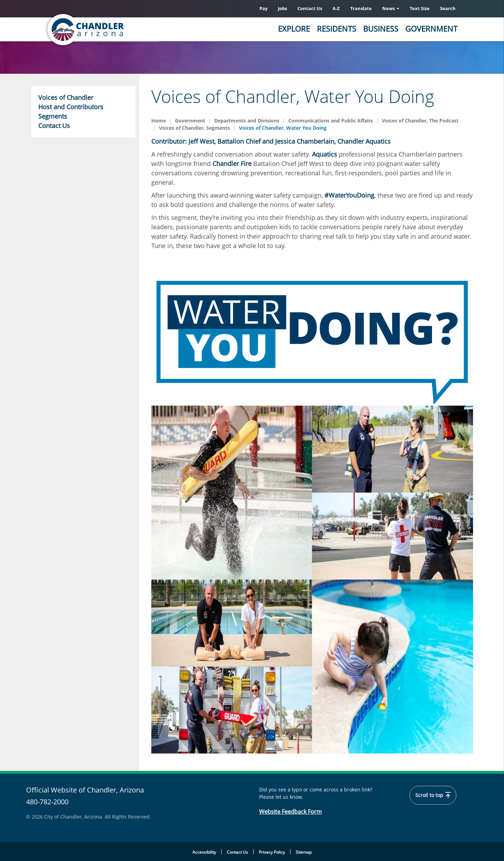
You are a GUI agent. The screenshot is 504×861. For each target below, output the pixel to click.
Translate (361, 8)
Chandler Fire (232, 164)
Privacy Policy (272, 852)
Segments (53, 116)
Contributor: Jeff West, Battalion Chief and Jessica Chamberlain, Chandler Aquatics (271, 141)
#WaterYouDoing (349, 195)
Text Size (420, 8)
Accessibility (204, 852)
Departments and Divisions (247, 121)
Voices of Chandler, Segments (194, 128)
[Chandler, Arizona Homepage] (113, 30)
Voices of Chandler (66, 97)
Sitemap (304, 852)
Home (159, 121)
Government (431, 29)
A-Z (336, 8)
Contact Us (310, 8)
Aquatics (325, 154)
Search (448, 8)
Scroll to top (433, 795)
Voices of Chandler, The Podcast (420, 121)
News (391, 8)
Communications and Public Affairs (331, 121)
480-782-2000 (47, 802)
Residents (337, 29)
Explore (294, 29)
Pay (263, 8)
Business (381, 29)
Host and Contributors (71, 107)
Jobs (282, 8)
